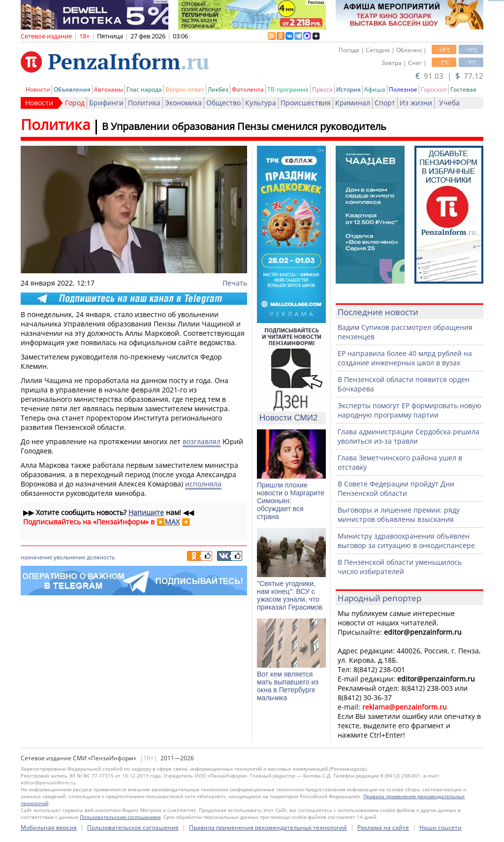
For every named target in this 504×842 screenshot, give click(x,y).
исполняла (203, 484)
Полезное (403, 89)
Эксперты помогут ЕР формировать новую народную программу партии (409, 410)
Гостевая (463, 89)
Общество (223, 103)
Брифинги (106, 103)
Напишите (146, 512)
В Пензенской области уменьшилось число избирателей (400, 567)
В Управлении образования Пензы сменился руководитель (244, 126)
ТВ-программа (288, 89)
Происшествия (306, 103)
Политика (144, 103)
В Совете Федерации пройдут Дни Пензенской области (396, 488)
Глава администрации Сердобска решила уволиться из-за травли (409, 436)
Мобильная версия (49, 827)
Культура (261, 103)
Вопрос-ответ (185, 89)
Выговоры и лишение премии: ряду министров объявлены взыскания (399, 515)
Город (75, 103)
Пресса (322, 89)
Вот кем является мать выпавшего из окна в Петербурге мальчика (288, 686)
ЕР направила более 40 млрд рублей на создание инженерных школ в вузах (405, 358)
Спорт (385, 103)
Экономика (183, 103)
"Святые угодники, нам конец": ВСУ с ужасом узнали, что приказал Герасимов (290, 595)
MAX (172, 522)
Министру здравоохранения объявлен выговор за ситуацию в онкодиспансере (406, 541)
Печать (235, 283)
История (348, 89)
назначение (36, 557)
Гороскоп (434, 89)
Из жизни (416, 103)
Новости (38, 89)
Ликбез (218, 89)
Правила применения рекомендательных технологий (268, 827)
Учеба (449, 103)
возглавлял (202, 441)
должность (101, 557)
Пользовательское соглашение (133, 827)
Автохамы (109, 89)
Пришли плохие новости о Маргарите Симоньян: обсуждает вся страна (291, 501)
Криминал (353, 103)
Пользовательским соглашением (120, 817)
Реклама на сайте (383, 827)
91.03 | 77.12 (449, 76)
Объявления (72, 89)
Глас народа (144, 89)
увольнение (69, 557)
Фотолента (248, 89)
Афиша (375, 89)
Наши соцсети (441, 827)
